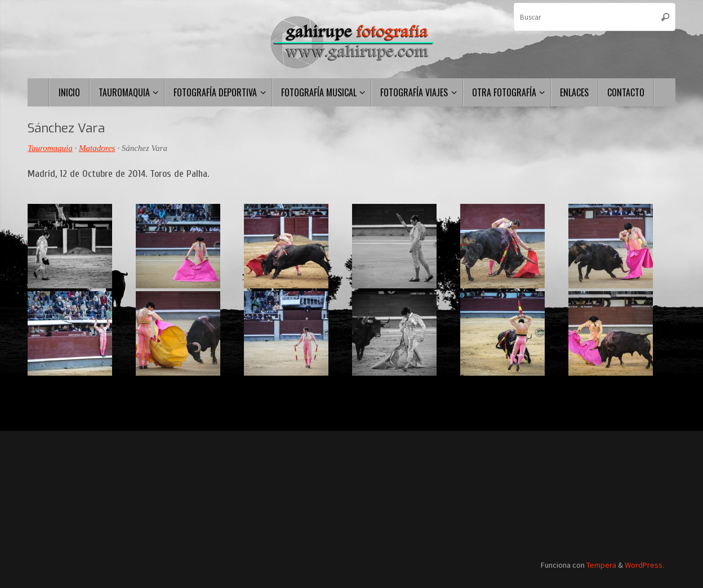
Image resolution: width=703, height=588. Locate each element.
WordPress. (644, 565)
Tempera (601, 565)
